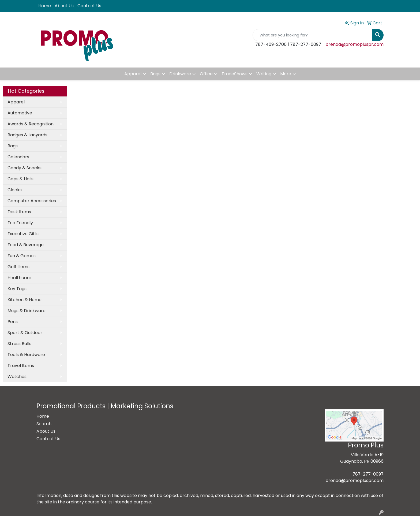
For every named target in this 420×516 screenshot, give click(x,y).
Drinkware (180, 74)
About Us (64, 6)
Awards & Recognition (31, 124)
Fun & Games (22, 256)
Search (44, 424)
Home (45, 6)
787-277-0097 (368, 474)
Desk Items (19, 212)
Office (206, 74)
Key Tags (17, 289)
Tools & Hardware (26, 355)
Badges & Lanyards (27, 135)
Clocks (15, 190)
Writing (264, 74)
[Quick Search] (312, 35)
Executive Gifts (23, 234)
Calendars (18, 157)
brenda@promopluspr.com (355, 44)
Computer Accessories (32, 201)
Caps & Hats (20, 179)
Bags (155, 74)
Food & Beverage (26, 245)
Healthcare (19, 278)
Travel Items (21, 366)
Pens (13, 322)
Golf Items (18, 267)
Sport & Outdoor (25, 333)
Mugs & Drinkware (27, 311)
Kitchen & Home (25, 300)
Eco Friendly (20, 223)
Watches (17, 377)
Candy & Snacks (25, 168)
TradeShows (235, 74)
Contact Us (89, 6)
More (286, 74)
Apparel (133, 74)
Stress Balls (19, 344)
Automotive (20, 113)
